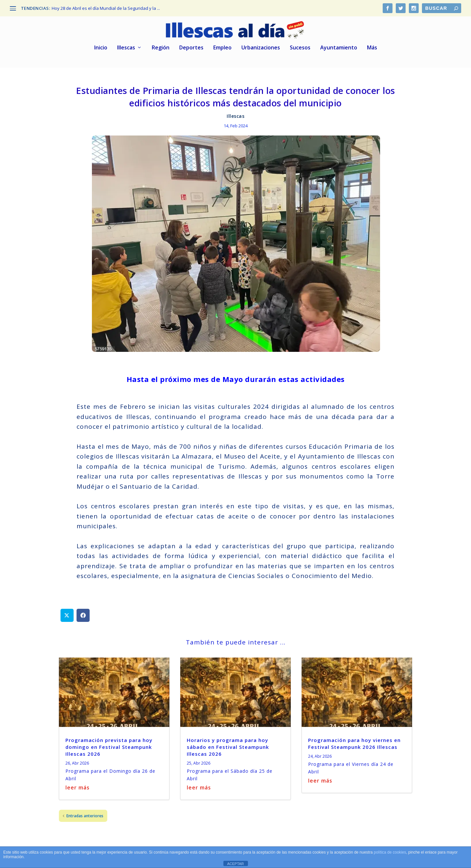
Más (372, 46)
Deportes (191, 46)
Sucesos (300, 46)
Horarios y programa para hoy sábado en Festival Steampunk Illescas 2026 (228, 745)
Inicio (101, 46)
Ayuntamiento (339, 46)
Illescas (126, 46)
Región (161, 46)
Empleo (222, 46)
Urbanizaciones (261, 46)
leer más (78, 785)
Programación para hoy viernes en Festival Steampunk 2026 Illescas (354, 741)
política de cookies (390, 852)
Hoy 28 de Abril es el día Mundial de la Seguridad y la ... (106, 8)
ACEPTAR (235, 864)
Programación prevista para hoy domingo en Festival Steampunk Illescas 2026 (109, 745)
